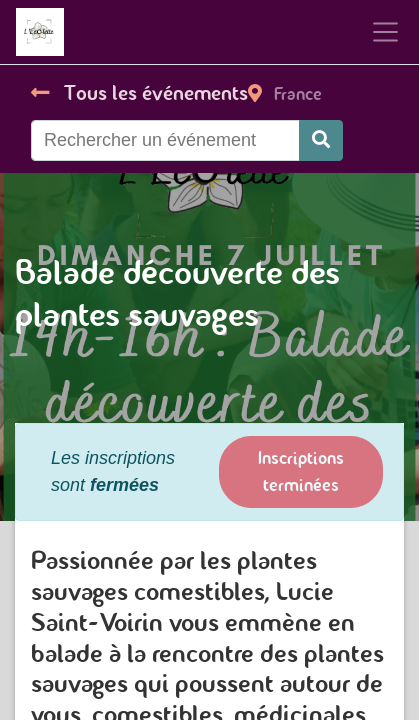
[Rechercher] (321, 140)
